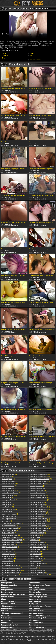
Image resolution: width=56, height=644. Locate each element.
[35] (37, 561)
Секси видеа (11, 633)
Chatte (4, 58)
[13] (38, 491)
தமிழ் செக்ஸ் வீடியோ (40, 632)
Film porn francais (32, 630)
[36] (10, 484)
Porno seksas (18, 630)
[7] (8, 512)
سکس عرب (25, 632)
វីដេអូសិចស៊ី (21, 633)
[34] (40, 481)
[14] (10, 474)
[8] (8, 477)
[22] (9, 486)
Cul (3, 60)
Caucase (5, 56)
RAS (31, 56)
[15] (10, 481)
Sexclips (51, 630)
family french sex (35, 60)
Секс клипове (6, 630)
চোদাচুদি (43, 630)
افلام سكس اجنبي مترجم (10, 632)
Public (32, 53)
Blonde (4, 53)
